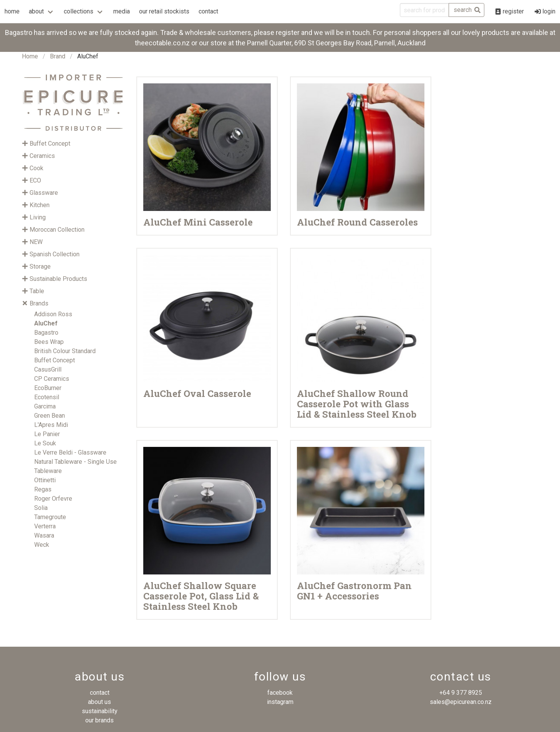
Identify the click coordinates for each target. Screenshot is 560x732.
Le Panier (47, 434)
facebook (280, 693)
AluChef (46, 323)
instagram (280, 702)
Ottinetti (45, 480)
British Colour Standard (65, 351)
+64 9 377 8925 (461, 693)
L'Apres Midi (51, 425)
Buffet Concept (55, 360)
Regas (43, 489)
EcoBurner (48, 388)
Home (30, 56)
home (12, 11)
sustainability (100, 711)
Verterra (45, 526)
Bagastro (46, 333)
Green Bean (50, 416)
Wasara (44, 535)
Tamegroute (50, 517)
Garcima (45, 406)
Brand (58, 56)
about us (99, 702)
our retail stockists (164, 11)
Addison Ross (53, 314)
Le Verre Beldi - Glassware (70, 452)
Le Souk (45, 443)
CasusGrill (48, 369)
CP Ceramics (52, 379)
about (36, 11)
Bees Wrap (49, 342)
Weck (42, 545)
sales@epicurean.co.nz (461, 702)
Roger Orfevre (53, 499)
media (122, 11)
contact (208, 11)
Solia (41, 508)
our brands (99, 720)
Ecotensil (47, 397)
